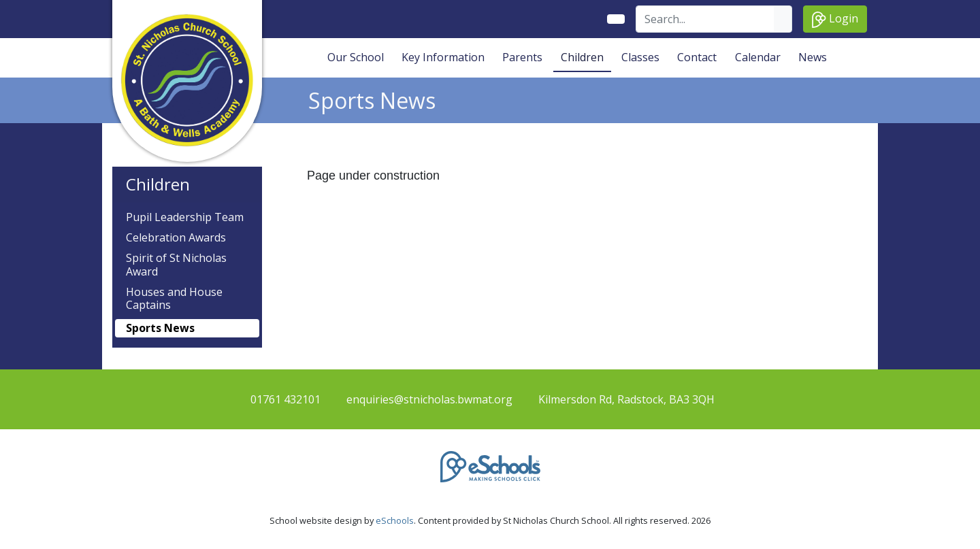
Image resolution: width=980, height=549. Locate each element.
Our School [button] (356, 57)
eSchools (395, 520)
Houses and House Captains (174, 299)
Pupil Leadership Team (185, 217)
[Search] (705, 19)
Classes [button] (640, 57)
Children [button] (582, 57)
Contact (697, 57)
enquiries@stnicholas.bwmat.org (429, 399)
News (813, 57)
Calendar (758, 57)
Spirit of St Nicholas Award (176, 265)
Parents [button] (522, 57)
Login (835, 19)
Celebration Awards (176, 238)
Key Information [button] (443, 57)
